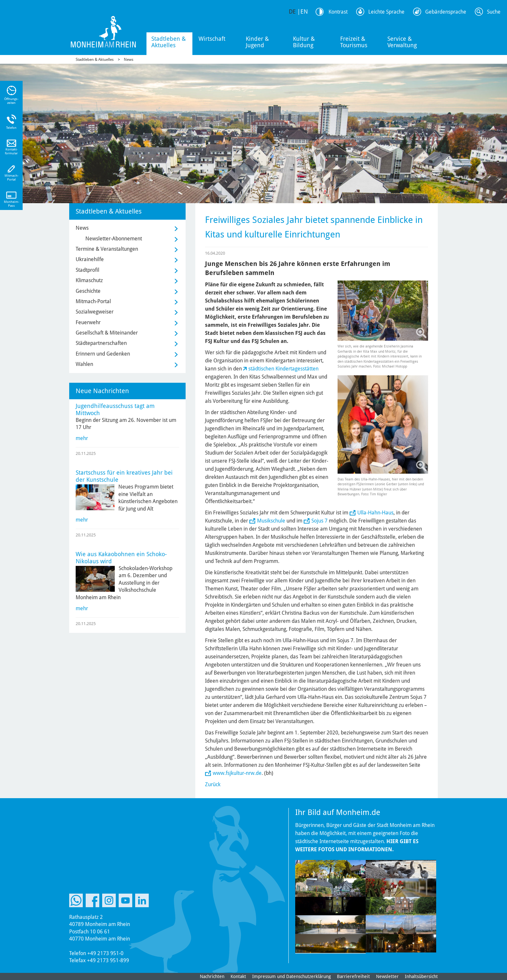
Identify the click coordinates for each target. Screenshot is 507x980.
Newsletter (387, 976)
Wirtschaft (212, 39)
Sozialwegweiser (95, 312)
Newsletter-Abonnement (114, 239)
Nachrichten (212, 976)
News (129, 60)
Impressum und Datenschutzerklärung (291, 976)
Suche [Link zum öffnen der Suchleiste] (494, 12)
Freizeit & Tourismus (354, 42)
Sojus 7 (319, 521)
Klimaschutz (89, 280)
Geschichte (88, 291)
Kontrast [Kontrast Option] (338, 12)
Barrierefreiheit (353, 976)
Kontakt (238, 976)
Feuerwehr (88, 322)
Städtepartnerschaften (101, 343)
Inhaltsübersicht (421, 976)
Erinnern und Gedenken (103, 354)
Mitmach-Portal (93, 301)
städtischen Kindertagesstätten (283, 369)
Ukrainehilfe (90, 259)
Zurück (213, 784)
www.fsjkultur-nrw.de (237, 773)
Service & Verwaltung (402, 42)
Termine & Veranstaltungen (107, 249)
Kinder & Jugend (257, 42)
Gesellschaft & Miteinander (107, 333)
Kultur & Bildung (304, 42)
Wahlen (84, 364)
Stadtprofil (87, 270)
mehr (82, 438)
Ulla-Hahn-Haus (375, 513)
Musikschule (271, 521)
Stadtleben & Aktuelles (169, 42)
